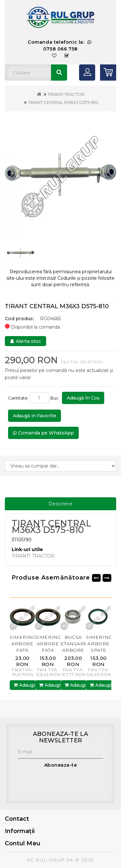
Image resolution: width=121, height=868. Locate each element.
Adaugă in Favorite (35, 416)
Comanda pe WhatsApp (43, 433)
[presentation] (67, 784)
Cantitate (18, 398)
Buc (55, 398)
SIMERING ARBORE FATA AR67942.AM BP (25, 650)
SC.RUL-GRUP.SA (50, 860)
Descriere (60, 504)
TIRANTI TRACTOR (66, 94)
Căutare (59, 73)
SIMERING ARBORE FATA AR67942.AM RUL (50, 650)
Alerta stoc (25, 341)
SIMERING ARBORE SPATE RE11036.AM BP (100, 650)
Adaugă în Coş (83, 398)
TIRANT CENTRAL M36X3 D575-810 (63, 102)
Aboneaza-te (61, 765)
